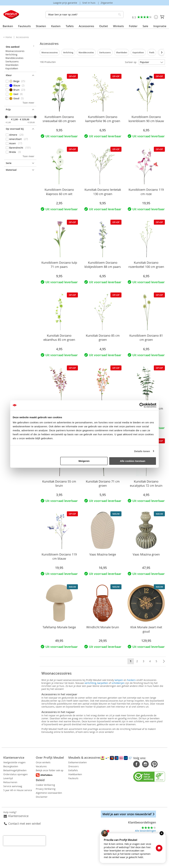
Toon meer (28, 103)
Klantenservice (18, 816)
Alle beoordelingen (145, 831)
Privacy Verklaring (54, 789)
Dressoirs (90, 766)
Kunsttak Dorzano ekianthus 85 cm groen (59, 338)
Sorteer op (131, 62)
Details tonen (142, 451)
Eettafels (89, 770)
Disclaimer (50, 797)
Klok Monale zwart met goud (146, 629)
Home (9, 37)
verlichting (90, 683)
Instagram (137, 764)
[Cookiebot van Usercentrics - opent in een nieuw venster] (142, 405)
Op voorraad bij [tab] (15, 129)
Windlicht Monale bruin (103, 627)
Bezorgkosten (11, 766)
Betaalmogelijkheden (15, 770)
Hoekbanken (91, 774)
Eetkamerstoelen (94, 762)
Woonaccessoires (50, 53)
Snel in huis (89, 3)
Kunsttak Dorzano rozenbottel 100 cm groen (146, 265)
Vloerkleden (122, 53)
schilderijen (118, 683)
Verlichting (68, 53)
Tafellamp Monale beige (59, 627)
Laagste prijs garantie (65, 3)
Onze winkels (51, 762)
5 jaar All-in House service (18, 790)
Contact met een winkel (25, 823)
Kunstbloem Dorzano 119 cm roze (146, 192)
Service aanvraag (13, 786)
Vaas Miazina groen (146, 554)
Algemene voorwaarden (57, 793)
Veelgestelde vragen (14, 762)
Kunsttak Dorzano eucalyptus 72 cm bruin (146, 483)
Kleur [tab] (9, 75)
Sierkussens (105, 53)
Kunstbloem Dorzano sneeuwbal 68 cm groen (59, 119)
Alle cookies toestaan (133, 461)
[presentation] (162, 52)
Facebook (129, 764)
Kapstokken (138, 53)
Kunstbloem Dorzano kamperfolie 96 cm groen (103, 119)
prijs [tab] (8, 109)
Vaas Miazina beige (103, 554)
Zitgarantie (107, 3)
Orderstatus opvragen (16, 774)
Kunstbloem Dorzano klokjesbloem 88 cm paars (103, 265)
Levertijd (8, 778)
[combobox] (84, 15)
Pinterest (146, 764)
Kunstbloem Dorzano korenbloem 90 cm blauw (146, 119)
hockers (131, 680)
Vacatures (49, 766)
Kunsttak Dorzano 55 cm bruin (59, 483)
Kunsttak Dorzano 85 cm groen (103, 338)
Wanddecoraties (86, 53)
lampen (119, 680)
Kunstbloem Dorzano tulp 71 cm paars (59, 265)
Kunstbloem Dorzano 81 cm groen (146, 338)
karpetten (103, 683)
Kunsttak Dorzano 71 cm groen (103, 483)
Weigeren (84, 461)
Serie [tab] (9, 163)
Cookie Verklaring (53, 785)
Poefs (152, 53)
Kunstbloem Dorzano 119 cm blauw (59, 556)
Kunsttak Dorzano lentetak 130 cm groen (103, 192)
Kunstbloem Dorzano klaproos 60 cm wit (59, 192)
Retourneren (10, 782)
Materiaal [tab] (11, 170)
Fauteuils (90, 778)
